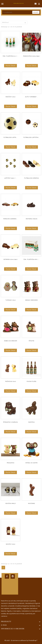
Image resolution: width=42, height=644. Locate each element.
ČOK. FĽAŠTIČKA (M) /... (31, 259)
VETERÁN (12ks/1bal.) (10, 259)
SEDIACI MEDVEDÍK (31, 300)
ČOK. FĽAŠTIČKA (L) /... (10, 56)
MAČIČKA (31, 422)
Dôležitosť (14, 23)
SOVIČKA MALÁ (10, 503)
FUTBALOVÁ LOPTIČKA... (32, 137)
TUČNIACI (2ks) (11, 300)
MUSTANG (32, 503)
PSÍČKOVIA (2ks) (11, 381)
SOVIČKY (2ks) (10, 544)
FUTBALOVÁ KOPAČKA (31, 178)
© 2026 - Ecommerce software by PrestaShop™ (21, 640)
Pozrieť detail (10, 66)
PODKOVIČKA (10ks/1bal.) (31, 56)
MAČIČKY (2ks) (10, 97)
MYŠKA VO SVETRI (32, 463)
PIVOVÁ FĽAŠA (31, 381)
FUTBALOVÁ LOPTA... (10, 137)
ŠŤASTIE (31, 341)
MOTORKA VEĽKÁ (32, 219)
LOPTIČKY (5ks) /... (10, 178)
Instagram (13, 576)
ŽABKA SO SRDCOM (11, 341)
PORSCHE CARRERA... (10, 219)
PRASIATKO (11, 463)
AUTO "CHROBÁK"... (31, 97)
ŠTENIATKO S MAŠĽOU (11, 422)
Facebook (7, 576)
